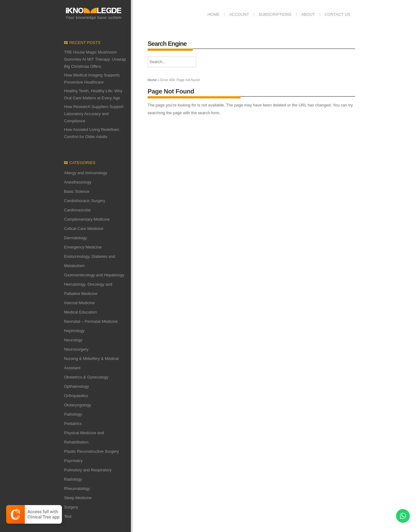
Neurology (73, 340)
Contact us (337, 14)
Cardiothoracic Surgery (85, 201)
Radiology (73, 479)
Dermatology (76, 238)
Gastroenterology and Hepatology (94, 275)
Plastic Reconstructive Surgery (91, 451)
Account (239, 14)
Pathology (73, 414)
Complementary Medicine (87, 219)
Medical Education (80, 312)
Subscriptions (275, 14)
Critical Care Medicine (84, 229)
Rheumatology (77, 489)
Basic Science (77, 191)
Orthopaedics (76, 396)
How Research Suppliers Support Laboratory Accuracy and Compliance (94, 114)
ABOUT (308, 14)
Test (68, 516)
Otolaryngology (78, 405)
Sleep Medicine (78, 498)
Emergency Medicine (83, 247)
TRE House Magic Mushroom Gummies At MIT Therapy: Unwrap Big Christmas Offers (95, 59)
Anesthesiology (78, 182)
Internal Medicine (79, 303)
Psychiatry (73, 461)
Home (213, 14)
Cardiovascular (78, 210)
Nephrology (74, 331)
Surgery (71, 507)
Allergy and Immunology (86, 173)
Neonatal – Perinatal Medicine (91, 321)
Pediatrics (73, 424)
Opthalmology (76, 386)
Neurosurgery (76, 349)
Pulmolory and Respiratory (88, 470)
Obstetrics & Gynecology (86, 377)
